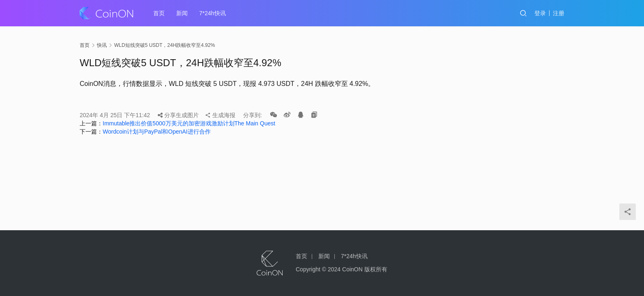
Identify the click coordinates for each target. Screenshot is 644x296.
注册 (559, 13)
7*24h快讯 (213, 13)
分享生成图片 (178, 115)
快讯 (102, 45)
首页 (159, 13)
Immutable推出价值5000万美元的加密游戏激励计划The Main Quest (189, 123)
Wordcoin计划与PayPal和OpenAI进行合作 (157, 132)
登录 (540, 13)
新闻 (182, 13)
